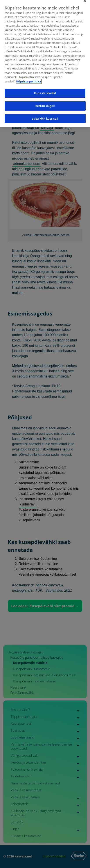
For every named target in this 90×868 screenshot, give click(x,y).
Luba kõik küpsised (45, 115)
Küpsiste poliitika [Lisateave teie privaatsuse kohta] (29, 78)
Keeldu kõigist (45, 103)
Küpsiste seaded (45, 90)
